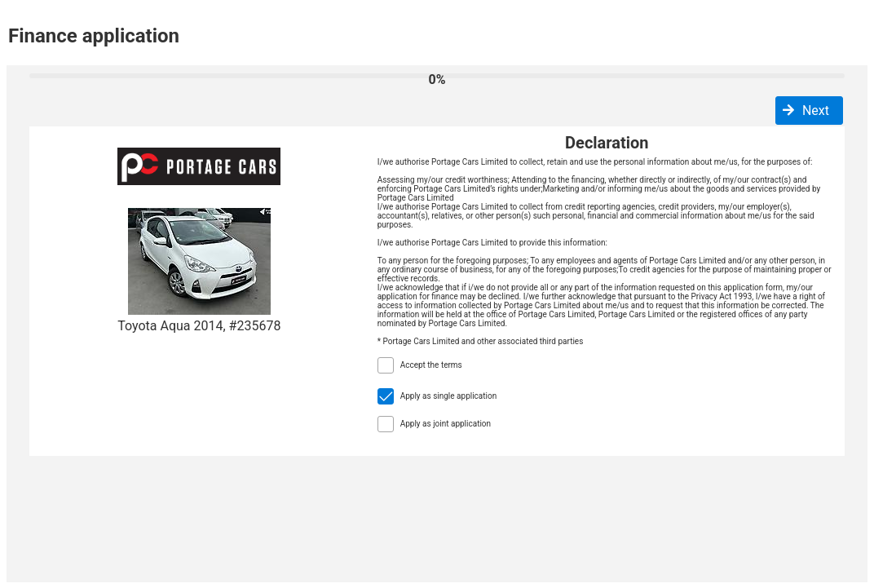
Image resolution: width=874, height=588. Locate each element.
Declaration (607, 143)
